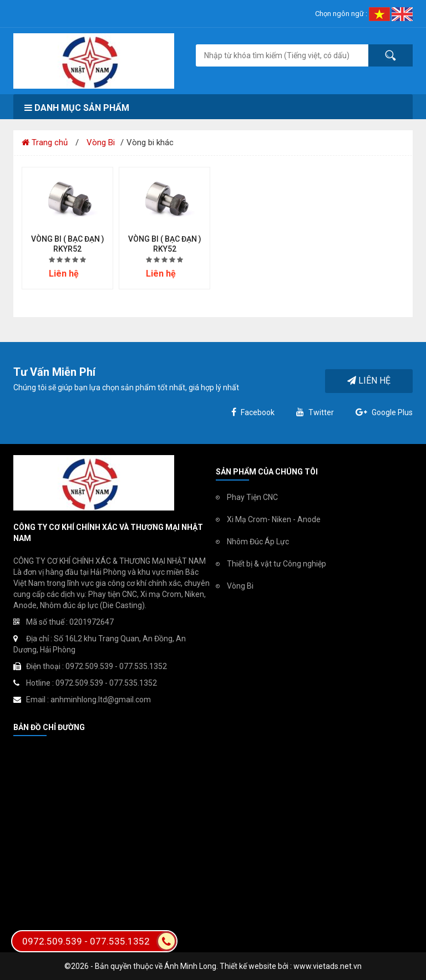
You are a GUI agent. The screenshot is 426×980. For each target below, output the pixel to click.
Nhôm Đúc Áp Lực (258, 542)
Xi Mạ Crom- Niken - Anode (274, 519)
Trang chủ (45, 142)
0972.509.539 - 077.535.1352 (99, 941)
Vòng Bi (101, 142)
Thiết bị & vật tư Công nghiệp (277, 564)
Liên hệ (369, 381)
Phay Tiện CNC (252, 497)
